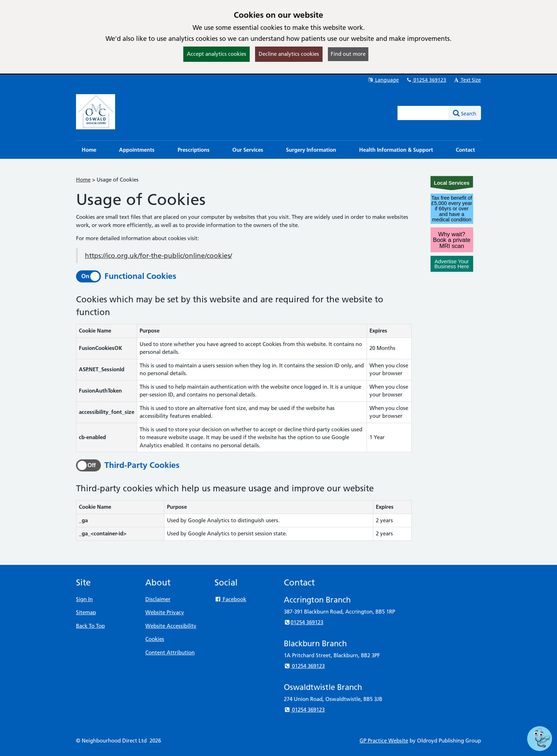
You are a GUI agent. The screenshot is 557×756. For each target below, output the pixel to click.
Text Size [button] (467, 80)
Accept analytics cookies (217, 54)
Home (83, 180)
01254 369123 (426, 80)
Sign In (84, 599)
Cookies (155, 639)
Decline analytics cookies (289, 54)
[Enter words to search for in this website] (423, 113)
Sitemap (86, 612)
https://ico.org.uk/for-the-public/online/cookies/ (158, 256)
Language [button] (383, 80)
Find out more (348, 54)
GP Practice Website (384, 741)
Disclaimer (158, 599)
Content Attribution (170, 652)
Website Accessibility (171, 626)
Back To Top (90, 626)
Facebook (230, 599)
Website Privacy (165, 612)
